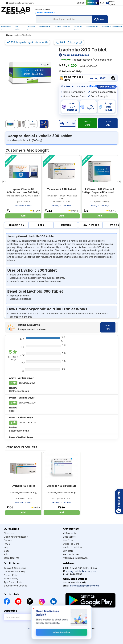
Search (100, 19)
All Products (6, 27)
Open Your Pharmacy (16, 537)
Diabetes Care (45, 27)
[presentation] (4, 181)
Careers (8, 540)
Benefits (66, 225)
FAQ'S (7, 544)
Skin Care (78, 27)
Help (6, 547)
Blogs (7, 551)
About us (9, 533)
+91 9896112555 (73, 574)
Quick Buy (108, 123)
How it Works (90, 225)
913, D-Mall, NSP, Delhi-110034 (80, 568)
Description (16, 225)
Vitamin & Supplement (112, 27)
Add (23, 216)
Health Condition (63, 27)
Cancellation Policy (14, 572)
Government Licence (16, 586)
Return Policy (11, 579)
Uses (41, 225)
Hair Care (31, 27)
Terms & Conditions (15, 568)
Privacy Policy (11, 575)
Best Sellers (18, 28)
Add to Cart (87, 123)
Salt (6, 554)
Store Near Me (12, 558)
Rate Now (108, 327)
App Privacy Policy (14, 582)
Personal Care (92, 27)
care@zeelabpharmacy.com (20, 3)
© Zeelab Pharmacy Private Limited (50, 629)
